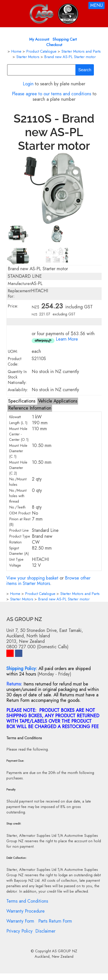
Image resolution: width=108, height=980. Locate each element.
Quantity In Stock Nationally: (17, 377)
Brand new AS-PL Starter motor (70, 57)
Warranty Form (20, 921)
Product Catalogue (41, 51)
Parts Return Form (55, 921)
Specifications (22, 401)
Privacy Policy (19, 931)
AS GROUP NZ (65, 951)
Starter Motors (28, 57)
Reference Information (30, 408)
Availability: (18, 390)
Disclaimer (45, 931)
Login (28, 84)
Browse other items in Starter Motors (48, 581)
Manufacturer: (20, 284)
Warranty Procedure (26, 911)
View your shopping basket (32, 578)
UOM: (13, 351)
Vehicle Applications (58, 401)
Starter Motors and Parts (81, 51)
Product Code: (15, 361)
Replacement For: (19, 294)
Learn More (67, 339)
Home (16, 51)
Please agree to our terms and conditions (51, 94)
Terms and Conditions (27, 901)
